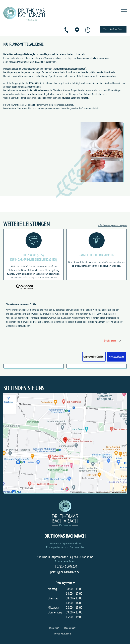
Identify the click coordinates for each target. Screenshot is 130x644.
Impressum (54, 628)
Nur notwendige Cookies (93, 356)
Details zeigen (110, 341)
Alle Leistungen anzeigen (112, 225)
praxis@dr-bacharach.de (65, 572)
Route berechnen (65, 561)
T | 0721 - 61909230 (65, 566)
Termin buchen (113, 29)
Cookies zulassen (117, 356)
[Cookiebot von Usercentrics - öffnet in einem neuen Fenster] (18, 287)
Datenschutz (70, 628)
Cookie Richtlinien (62, 633)
